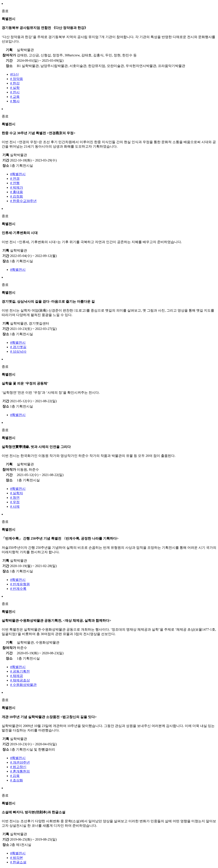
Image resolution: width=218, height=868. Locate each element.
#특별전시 (18, 174)
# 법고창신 (18, 767)
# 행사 (15, 101)
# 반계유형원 (20, 584)
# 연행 (15, 183)
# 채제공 (17, 676)
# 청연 (15, 498)
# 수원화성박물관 (23, 685)
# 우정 (15, 502)
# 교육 (15, 97)
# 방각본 (17, 858)
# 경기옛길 (18, 347)
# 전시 (15, 92)
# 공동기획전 (20, 671)
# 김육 (15, 776)
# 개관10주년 (20, 762)
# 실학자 (17, 493)
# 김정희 (17, 196)
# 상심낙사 (18, 351)
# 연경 (15, 179)
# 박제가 (17, 187)
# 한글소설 (18, 862)
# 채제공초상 (20, 680)
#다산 (14, 74)
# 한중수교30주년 (23, 201)
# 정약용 (17, 79)
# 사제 (15, 507)
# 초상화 (17, 780)
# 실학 (15, 88)
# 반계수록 (18, 589)
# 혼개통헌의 (20, 771)
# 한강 (15, 83)
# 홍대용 (17, 192)
